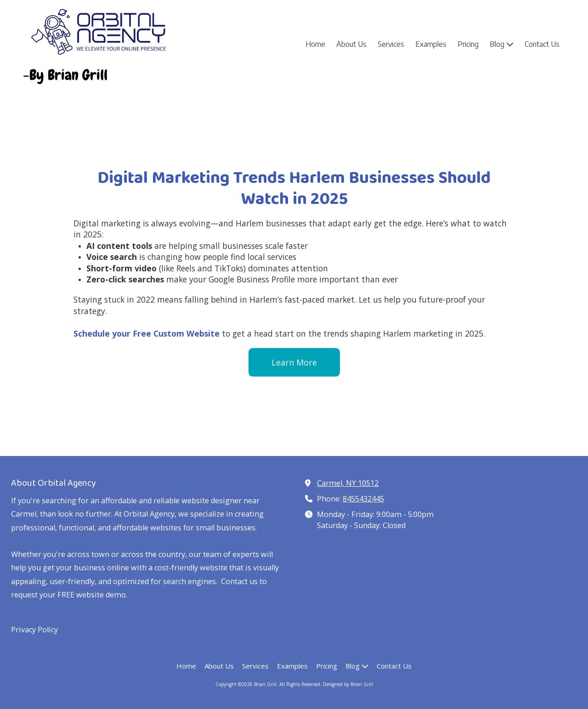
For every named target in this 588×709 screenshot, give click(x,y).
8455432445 (363, 499)
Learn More (294, 362)
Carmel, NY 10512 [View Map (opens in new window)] (348, 483)
